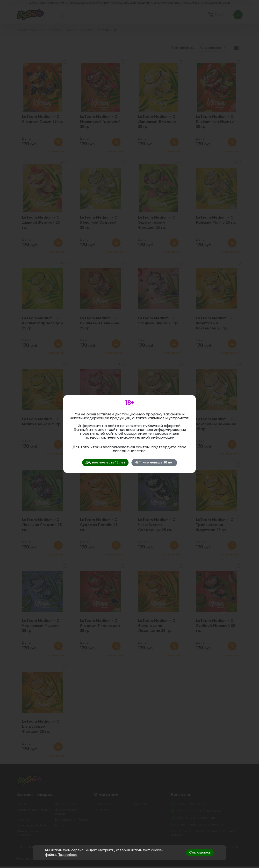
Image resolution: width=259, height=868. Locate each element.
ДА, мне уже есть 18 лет (105, 462)
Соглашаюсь (200, 853)
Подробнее (68, 855)
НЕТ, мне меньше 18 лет (154, 462)
